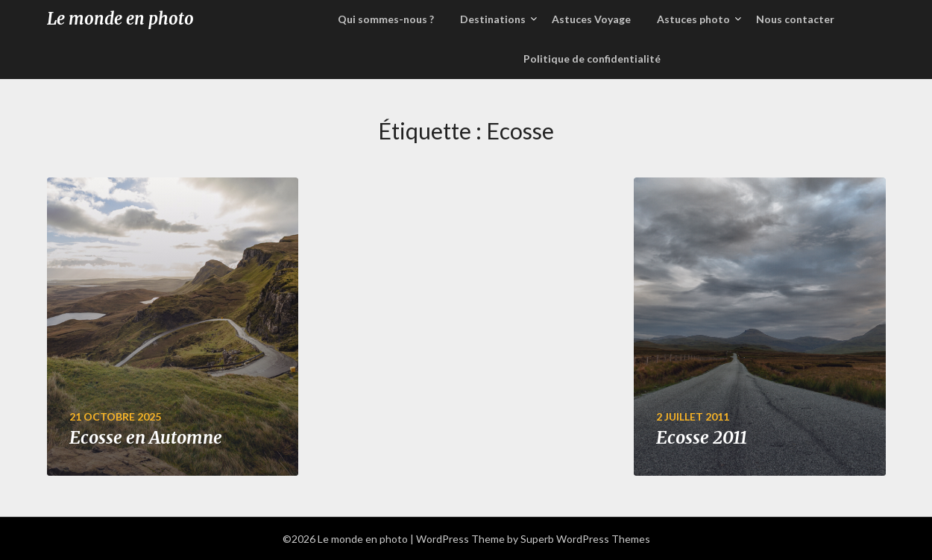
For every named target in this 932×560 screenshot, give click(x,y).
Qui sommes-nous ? (386, 19)
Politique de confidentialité (592, 59)
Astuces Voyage (591, 19)
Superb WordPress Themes (585, 539)
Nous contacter (795, 19)
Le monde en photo (120, 19)
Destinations (493, 19)
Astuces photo (693, 19)
